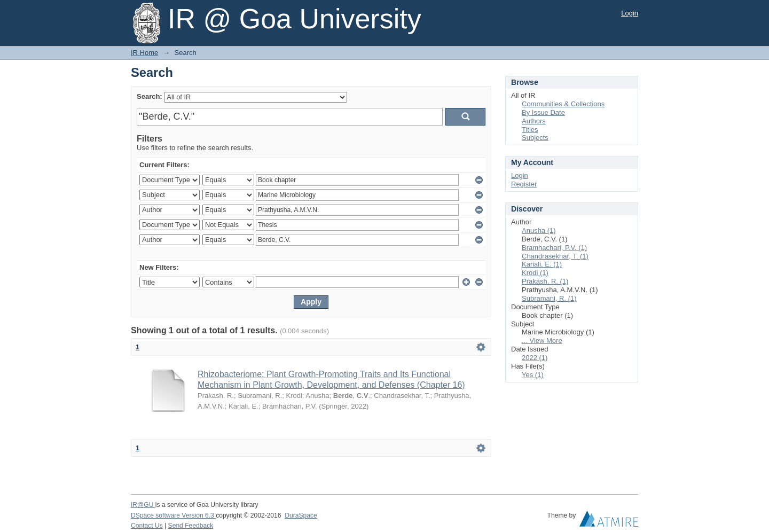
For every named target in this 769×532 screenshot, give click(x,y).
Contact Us (147, 526)
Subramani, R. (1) (549, 298)
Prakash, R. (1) (545, 281)
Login (630, 13)
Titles (530, 130)
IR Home (144, 53)
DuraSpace (301, 515)
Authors (534, 121)
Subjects (535, 138)
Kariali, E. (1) (542, 264)
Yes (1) (533, 375)
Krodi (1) (535, 273)
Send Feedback (191, 526)
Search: (150, 96)
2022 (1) (535, 358)
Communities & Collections (563, 104)
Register (524, 184)
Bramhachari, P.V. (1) (554, 248)
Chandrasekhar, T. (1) (555, 256)
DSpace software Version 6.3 (173, 515)
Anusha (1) (539, 230)
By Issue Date (543, 112)
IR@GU (143, 505)
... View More (542, 341)
